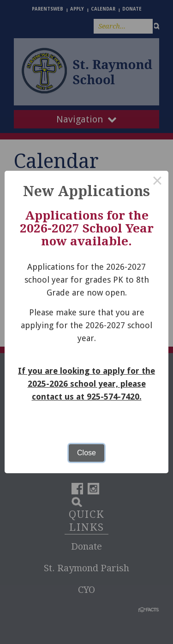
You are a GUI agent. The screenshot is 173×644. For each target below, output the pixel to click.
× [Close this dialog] (157, 182)
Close (86, 453)
